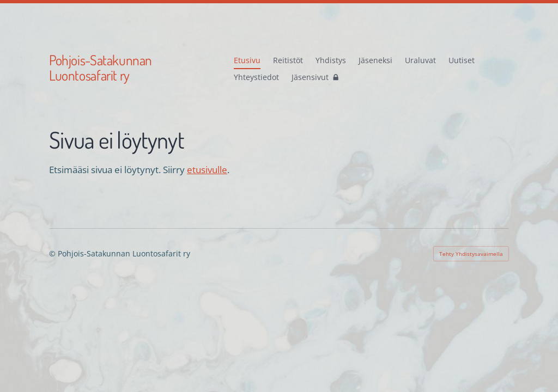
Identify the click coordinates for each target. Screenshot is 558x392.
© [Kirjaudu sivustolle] (53, 253)
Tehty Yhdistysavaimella (471, 254)
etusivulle (207, 170)
